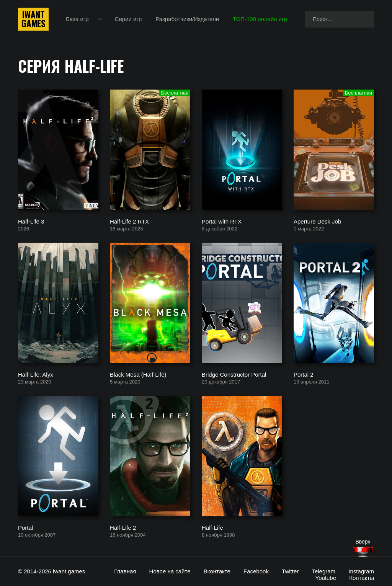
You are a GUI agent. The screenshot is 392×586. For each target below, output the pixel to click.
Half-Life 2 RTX (129, 221)
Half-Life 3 (31, 221)
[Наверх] (363, 552)
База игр (77, 19)
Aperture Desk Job (317, 221)
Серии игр (128, 19)
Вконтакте (217, 571)
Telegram (323, 571)
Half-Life (212, 527)
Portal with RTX (222, 221)
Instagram (361, 571)
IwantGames (33, 19)
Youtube (326, 578)
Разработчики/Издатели (187, 19)
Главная (125, 571)
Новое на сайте (170, 571)
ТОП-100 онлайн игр (260, 19)
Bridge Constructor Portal (234, 374)
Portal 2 (304, 374)
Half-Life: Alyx (36, 374)
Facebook (256, 571)
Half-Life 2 (123, 527)
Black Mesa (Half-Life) (138, 374)
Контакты (362, 578)
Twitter (290, 571)
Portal (25, 527)
